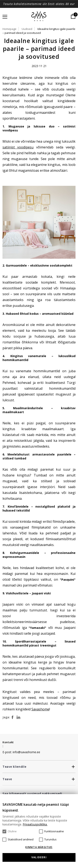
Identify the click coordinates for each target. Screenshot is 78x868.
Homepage (9, 29)
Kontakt (8, 742)
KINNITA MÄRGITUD (39, 847)
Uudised (27, 29)
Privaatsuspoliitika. (35, 824)
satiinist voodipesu (18, 147)
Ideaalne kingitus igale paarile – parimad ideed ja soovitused (39, 31)
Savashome (40, 709)
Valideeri (39, 857)
